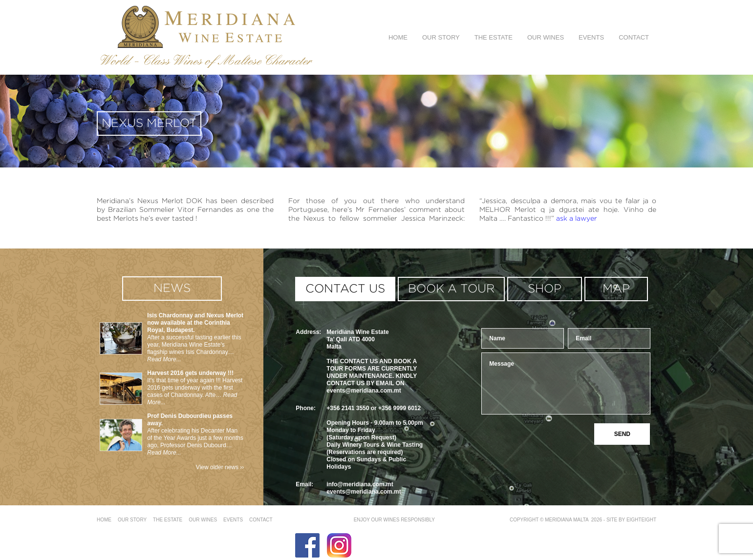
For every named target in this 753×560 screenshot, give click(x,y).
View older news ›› (220, 467)
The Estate (494, 37)
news (172, 289)
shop (545, 289)
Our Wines (546, 37)
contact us (345, 289)
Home (398, 37)
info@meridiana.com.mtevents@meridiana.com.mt (364, 488)
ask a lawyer (577, 219)
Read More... (164, 359)
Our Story (441, 37)
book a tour (451, 289)
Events (591, 37)
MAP (616, 289)
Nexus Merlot (149, 124)
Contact (634, 37)
